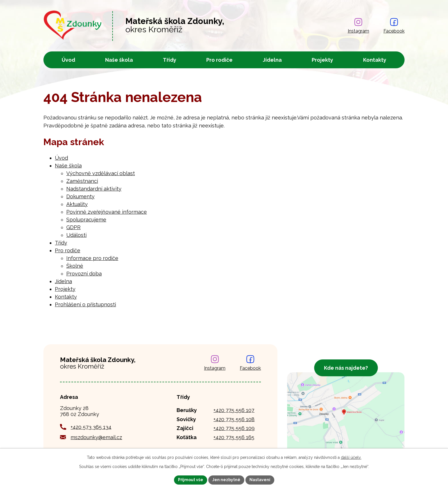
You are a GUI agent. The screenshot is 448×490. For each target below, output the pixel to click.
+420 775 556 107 (234, 410)
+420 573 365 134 (91, 427)
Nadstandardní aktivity (94, 189)
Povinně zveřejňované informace (107, 212)
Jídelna (272, 60)
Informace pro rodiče (92, 258)
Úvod (68, 60)
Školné (75, 266)
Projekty (322, 60)
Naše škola (119, 60)
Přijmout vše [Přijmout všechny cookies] (191, 480)
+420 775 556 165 (234, 437)
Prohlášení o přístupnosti (85, 304)
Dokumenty (80, 196)
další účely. (351, 457)
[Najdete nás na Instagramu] (358, 26)
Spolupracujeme (86, 220)
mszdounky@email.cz (96, 437)
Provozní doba (84, 274)
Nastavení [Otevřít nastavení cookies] (260, 480)
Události (76, 235)
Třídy (170, 60)
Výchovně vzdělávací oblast (101, 173)
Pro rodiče (219, 60)
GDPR (73, 227)
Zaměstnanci (82, 181)
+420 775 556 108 (234, 419)
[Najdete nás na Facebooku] (394, 26)
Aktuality (77, 204)
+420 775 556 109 (234, 428)
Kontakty (375, 60)
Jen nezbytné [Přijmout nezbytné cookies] (226, 480)
